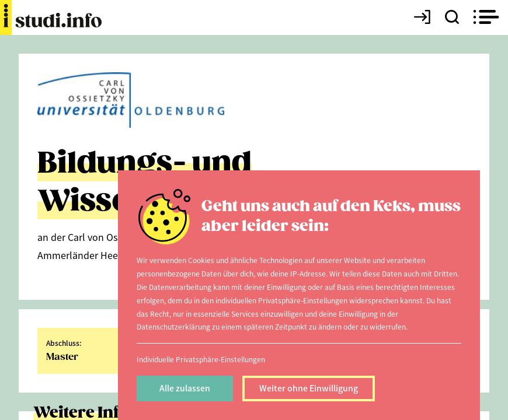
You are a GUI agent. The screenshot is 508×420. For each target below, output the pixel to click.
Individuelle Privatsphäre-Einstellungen (201, 359)
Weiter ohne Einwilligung (309, 388)
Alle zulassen (185, 388)
